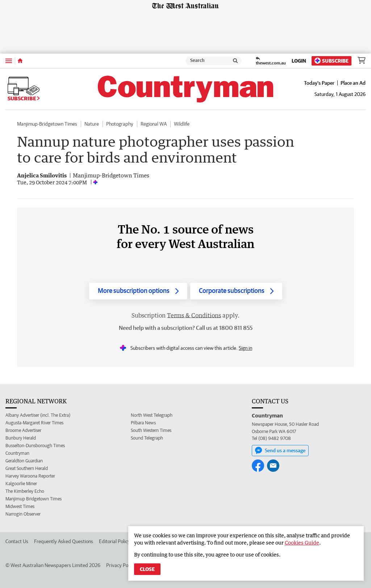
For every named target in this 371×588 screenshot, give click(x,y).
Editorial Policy (114, 541)
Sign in (245, 348)
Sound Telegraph (147, 438)
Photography (120, 124)
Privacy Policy (121, 565)
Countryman (17, 453)
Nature (92, 124)
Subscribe (332, 61)
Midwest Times (20, 506)
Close (147, 569)
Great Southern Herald (27, 468)
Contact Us (17, 541)
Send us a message (280, 450)
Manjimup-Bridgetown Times (47, 124)
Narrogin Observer (23, 514)
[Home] (20, 61)
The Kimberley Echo (25, 491)
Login (299, 61)
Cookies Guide (302, 543)
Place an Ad (353, 83)
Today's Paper (319, 83)
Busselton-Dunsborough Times (35, 446)
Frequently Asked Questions (64, 541)
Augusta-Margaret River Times (34, 423)
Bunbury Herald (21, 438)
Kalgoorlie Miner (21, 484)
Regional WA (154, 124)
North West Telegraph (152, 415)
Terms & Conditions (194, 315)
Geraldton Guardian (24, 461)
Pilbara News (143, 423)
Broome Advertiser (23, 430)
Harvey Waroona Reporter (30, 476)
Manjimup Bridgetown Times (34, 499)
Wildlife (182, 124)
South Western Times (151, 430)
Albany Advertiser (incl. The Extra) (38, 415)
